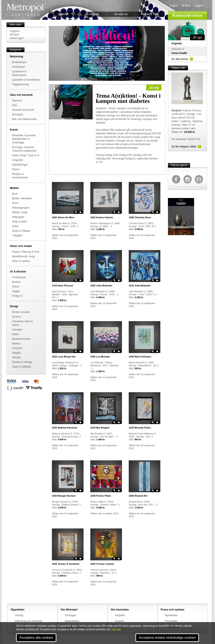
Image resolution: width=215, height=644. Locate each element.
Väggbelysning (20, 84)
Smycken (17, 348)
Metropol (26, 10)
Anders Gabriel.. (102, 217)
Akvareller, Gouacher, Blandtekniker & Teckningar (24, 139)
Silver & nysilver (21, 261)
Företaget (70, 615)
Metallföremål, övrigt (23, 256)
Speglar (16, 353)
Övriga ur (17, 296)
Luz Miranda (100, 357)
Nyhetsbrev (171, 615)
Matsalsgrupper (21, 208)
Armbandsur (19, 277)
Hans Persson (63, 286)
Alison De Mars (63, 217)
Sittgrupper (18, 217)
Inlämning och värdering (28, 621)
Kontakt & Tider (150, 14)
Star (80, 212)
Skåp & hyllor (20, 222)
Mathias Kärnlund (65, 428)
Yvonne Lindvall (102, 564)
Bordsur (16, 282)
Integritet (120, 615)
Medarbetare (72, 621)
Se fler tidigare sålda (184, 146)
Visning (19, 615)
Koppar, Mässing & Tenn (26, 252)
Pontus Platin (101, 496)
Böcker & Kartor (21, 312)
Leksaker (17, 330)
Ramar (16, 169)
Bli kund (186, 5)
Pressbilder (171, 621)
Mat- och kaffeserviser (24, 119)
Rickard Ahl (138, 496)
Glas (15, 105)
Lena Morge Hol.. (64, 357)
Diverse (16, 317)
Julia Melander (101, 286)
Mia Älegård (100, 428)
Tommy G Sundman (66, 564)
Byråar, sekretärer (22, 198)
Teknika (16, 357)
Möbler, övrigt (20, 212)
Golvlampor (18, 67)
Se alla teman (180, 59)
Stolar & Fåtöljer (21, 231)
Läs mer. (116, 629)
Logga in (199, 5)
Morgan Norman (64, 496)
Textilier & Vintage (22, 362)
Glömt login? (17, 38)
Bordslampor (19, 62)
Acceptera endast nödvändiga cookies (167, 638)
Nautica (16, 344)
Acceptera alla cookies (36, 638)
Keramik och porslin (23, 110)
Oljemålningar (20, 165)
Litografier (18, 160)
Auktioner (63, 14)
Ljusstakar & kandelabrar (26, 80)
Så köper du (92, 14)
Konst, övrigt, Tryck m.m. (26, 155)
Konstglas (18, 115)
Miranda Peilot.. (140, 428)
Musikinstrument (21, 339)
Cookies (120, 621)
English (174, 5)
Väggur (16, 291)
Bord (15, 194)
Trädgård (17, 236)
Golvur (16, 287)
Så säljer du (121, 14)
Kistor (15, 203)
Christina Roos (140, 217)
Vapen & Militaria (22, 367)
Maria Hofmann (140, 357)
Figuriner (17, 101)
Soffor (15, 226)
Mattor (16, 334)
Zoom (76, 212)
